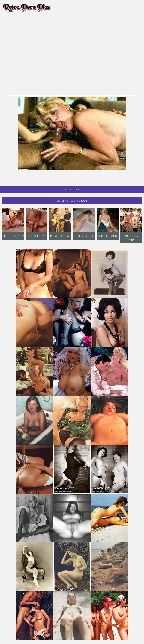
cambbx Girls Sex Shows (72, 201)
